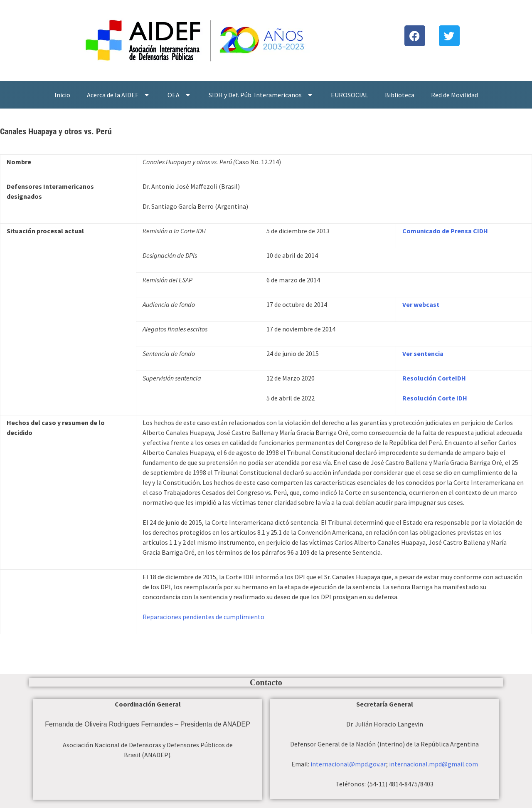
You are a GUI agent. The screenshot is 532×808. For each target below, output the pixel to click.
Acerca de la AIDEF (119, 95)
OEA (180, 95)
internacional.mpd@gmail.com (433, 764)
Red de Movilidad (454, 95)
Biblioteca (400, 95)
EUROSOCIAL (350, 95)
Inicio (62, 95)
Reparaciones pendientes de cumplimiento (203, 617)
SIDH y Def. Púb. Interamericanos (261, 95)
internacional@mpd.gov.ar (348, 764)
